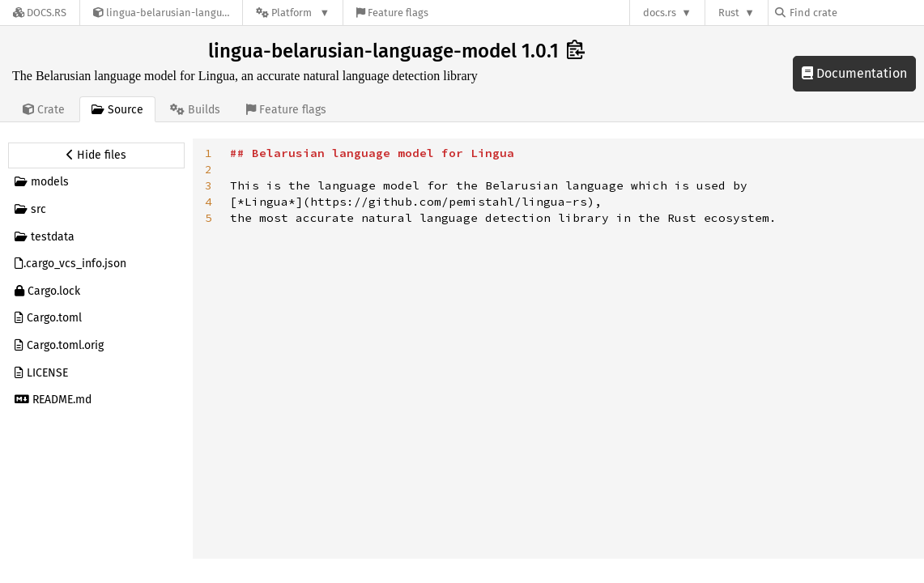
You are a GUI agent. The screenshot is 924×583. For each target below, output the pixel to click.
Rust (729, 13)
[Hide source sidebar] (96, 155)
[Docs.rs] (40, 13)
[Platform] (293, 13)
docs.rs (660, 13)
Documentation (854, 73)
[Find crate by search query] (856, 13)
